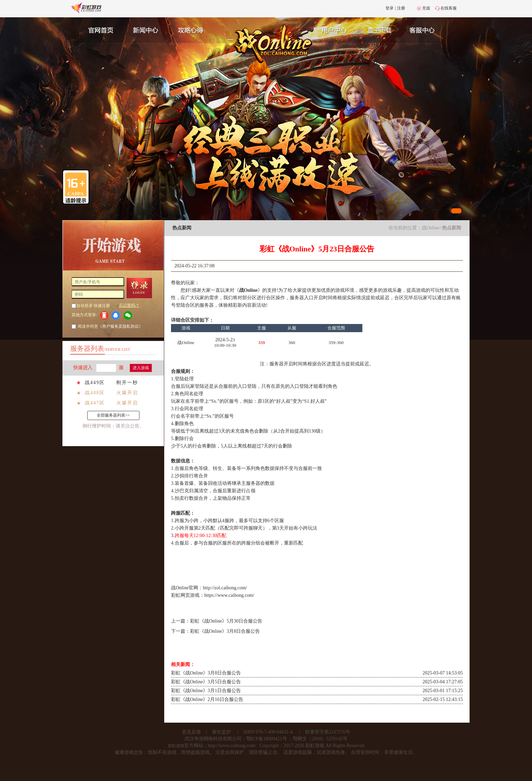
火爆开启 (127, 393)
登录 (389, 8)
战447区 (95, 403)
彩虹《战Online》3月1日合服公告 (206, 691)
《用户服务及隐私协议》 (120, 326)
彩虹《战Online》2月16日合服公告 (207, 699)
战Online (431, 228)
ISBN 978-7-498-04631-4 (268, 732)
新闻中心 (145, 30)
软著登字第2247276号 (328, 732)
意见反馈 (191, 732)
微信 (130, 315)
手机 (104, 315)
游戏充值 (381, 30)
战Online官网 (185, 588)
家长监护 (222, 732)
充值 (426, 8)
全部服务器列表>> (113, 415)
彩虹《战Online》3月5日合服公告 (206, 682)
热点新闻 (452, 228)
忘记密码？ (129, 305)
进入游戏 (141, 368)
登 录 (142, 288)
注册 (401, 8)
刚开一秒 (127, 383)
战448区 (95, 393)
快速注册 (102, 306)
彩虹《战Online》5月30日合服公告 (226, 621)
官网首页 (98, 30)
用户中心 (335, 30)
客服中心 (427, 30)
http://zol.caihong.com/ (225, 588)
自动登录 (84, 306)
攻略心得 (191, 30)
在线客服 (449, 8)
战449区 (95, 383)
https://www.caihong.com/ (229, 595)
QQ (117, 315)
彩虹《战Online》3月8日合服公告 (225, 631)
